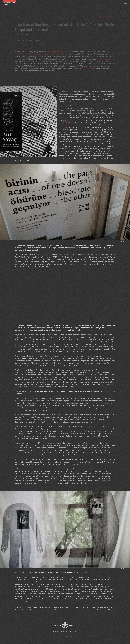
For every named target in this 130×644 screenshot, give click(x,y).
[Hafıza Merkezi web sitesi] (65, 626)
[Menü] (126, 3)
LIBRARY (77, 637)
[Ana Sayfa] (11, 3)
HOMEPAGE (69, 637)
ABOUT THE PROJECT (57, 637)
